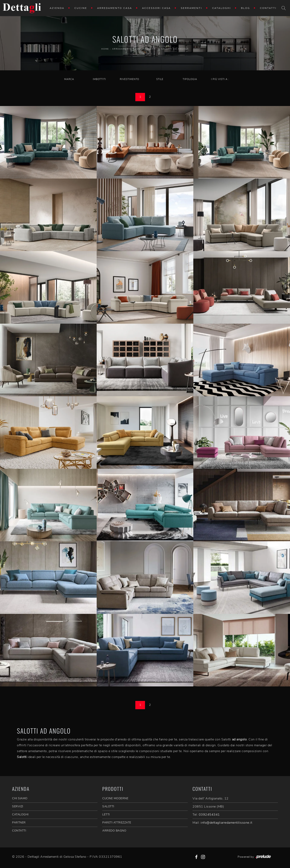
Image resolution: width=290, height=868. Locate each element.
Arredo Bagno (114, 831)
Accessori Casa (156, 8)
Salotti (151, 49)
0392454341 (209, 815)
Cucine (81, 8)
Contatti (268, 8)
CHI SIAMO (20, 798)
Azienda (57, 8)
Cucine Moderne (115, 798)
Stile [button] (160, 79)
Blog (245, 8)
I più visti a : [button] (220, 79)
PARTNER (19, 823)
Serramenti (192, 8)
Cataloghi (222, 8)
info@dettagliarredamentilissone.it (226, 823)
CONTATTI (19, 831)
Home (105, 49)
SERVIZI (18, 806)
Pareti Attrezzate (117, 823)
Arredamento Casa (115, 8)
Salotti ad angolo (175, 49)
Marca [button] (69, 79)
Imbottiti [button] (99, 79)
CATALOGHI (20, 814)
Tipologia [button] (190, 79)
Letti (106, 814)
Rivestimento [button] (129, 79)
